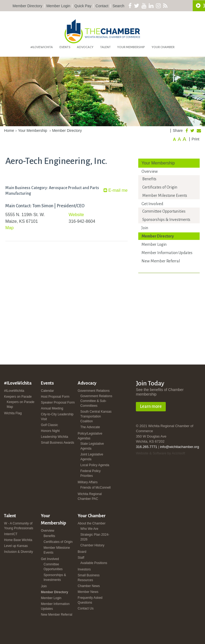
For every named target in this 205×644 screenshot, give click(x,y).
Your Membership (131, 47)
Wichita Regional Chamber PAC (90, 496)
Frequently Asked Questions (90, 600)
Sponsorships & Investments (166, 220)
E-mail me (116, 190)
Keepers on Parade (18, 397)
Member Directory (27, 6)
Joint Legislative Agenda (92, 457)
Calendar (47, 391)
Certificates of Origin (160, 187)
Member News (88, 592)
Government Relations (94, 391)
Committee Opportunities (164, 211)
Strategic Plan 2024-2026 (95, 537)
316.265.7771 (147, 447)
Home (9, 131)
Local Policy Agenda (95, 465)
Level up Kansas (16, 546)
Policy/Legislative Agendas (90, 436)
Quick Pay (83, 6)
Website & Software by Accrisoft (160, 453)
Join (145, 228)
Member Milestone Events (165, 195)
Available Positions (94, 563)
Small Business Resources (89, 578)
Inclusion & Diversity (18, 552)
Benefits (149, 179)
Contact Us (86, 608)
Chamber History (92, 545)
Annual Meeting (52, 408)
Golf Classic (49, 425)
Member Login (58, 6)
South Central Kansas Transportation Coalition (96, 416)
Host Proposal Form (55, 397)
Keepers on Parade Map (20, 404)
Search (119, 6)
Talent (105, 47)
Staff (81, 558)
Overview (150, 171)
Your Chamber (163, 47)
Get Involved (152, 204)
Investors (84, 569)
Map (9, 228)
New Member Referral (161, 261)
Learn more (151, 407)
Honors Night (50, 431)
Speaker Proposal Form (58, 402)
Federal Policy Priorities (90, 473)
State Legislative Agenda (92, 446)
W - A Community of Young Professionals (19, 526)
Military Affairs (88, 482)
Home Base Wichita (18, 540)
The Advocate (90, 427)
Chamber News (89, 586)
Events (65, 47)
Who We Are (89, 529)
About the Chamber (92, 523)
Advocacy (85, 47)
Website (76, 215)
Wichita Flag (13, 413)
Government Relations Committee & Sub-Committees (96, 401)
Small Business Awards (58, 443)
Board (82, 552)
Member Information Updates (167, 253)
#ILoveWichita (42, 47)
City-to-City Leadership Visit (57, 417)
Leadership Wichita (54, 437)
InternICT (11, 534)
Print (196, 139)
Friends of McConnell (95, 488)
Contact (102, 6)
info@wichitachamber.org (179, 447)
